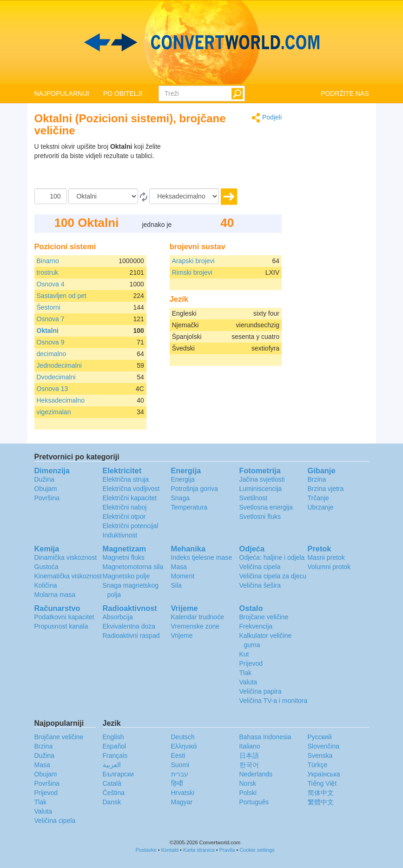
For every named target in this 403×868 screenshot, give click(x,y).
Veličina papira (261, 691)
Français (115, 755)
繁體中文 (321, 802)
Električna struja (126, 479)
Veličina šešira (260, 585)
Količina (46, 585)
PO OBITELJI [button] (123, 93)
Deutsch (183, 737)
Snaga (180, 498)
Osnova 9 (51, 342)
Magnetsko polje (126, 576)
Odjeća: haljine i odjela (272, 557)
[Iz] (103, 196)
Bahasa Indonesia (265, 737)
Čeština (114, 793)
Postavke (146, 850)
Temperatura (189, 507)
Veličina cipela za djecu (273, 576)
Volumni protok (329, 567)
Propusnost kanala (61, 626)
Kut (244, 654)
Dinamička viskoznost (66, 557)
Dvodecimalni (56, 377)
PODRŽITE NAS (345, 93)
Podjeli (267, 118)
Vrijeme (182, 636)
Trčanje (318, 498)
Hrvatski (183, 793)
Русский (320, 737)
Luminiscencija (261, 489)
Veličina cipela (260, 567)
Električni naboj (125, 507)
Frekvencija (256, 626)
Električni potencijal (131, 526)
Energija (183, 479)
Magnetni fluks (124, 557)
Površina (47, 498)
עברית (180, 774)
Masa (179, 567)
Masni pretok (326, 557)
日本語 (249, 755)
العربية (112, 765)
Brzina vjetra (326, 489)
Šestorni (49, 307)
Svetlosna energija (266, 507)
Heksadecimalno (61, 400)
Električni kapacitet (130, 498)
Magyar (182, 802)
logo (201, 42)
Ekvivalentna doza (129, 626)
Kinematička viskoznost (68, 576)
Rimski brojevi (192, 272)
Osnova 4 (51, 284)
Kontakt (170, 850)
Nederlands (256, 774)
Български (118, 774)
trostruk (48, 272)
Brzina (317, 479)
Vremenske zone (195, 626)
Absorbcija (118, 617)
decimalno (52, 354)
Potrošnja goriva (195, 489)
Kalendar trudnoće (198, 617)
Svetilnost (254, 498)
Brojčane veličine (264, 617)
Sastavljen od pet (62, 296)
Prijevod (251, 663)
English (113, 737)
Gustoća (46, 567)
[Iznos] (51, 196)
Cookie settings (257, 850)
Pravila (227, 850)
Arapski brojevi (193, 261)
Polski (248, 793)
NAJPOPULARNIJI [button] (62, 93)
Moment (183, 576)
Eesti (178, 755)
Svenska (320, 755)
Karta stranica (199, 850)
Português (254, 802)
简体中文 (321, 793)
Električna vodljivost (131, 489)
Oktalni (48, 331)
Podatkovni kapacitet (64, 617)
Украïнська (324, 774)
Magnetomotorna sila (133, 567)
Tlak (245, 673)
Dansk (112, 802)
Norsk (248, 783)
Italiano (250, 746)
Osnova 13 (53, 389)
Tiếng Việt (322, 783)
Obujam (46, 489)
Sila (176, 585)
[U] (184, 196)
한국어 (249, 765)
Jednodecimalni (59, 365)
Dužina (45, 479)
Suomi (180, 765)
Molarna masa (55, 595)
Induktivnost (120, 535)
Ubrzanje (321, 507)
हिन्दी (177, 783)
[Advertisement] (224, 165)
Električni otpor (124, 517)
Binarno (48, 261)
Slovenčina (324, 746)
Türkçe (318, 765)
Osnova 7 (51, 319)
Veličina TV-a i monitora (274, 701)
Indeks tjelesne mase (202, 557)
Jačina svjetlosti (262, 479)
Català (112, 783)
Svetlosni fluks (260, 517)
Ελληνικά (184, 746)
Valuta (248, 682)
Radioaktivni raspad (131, 636)
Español (115, 746)
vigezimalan (54, 412)
